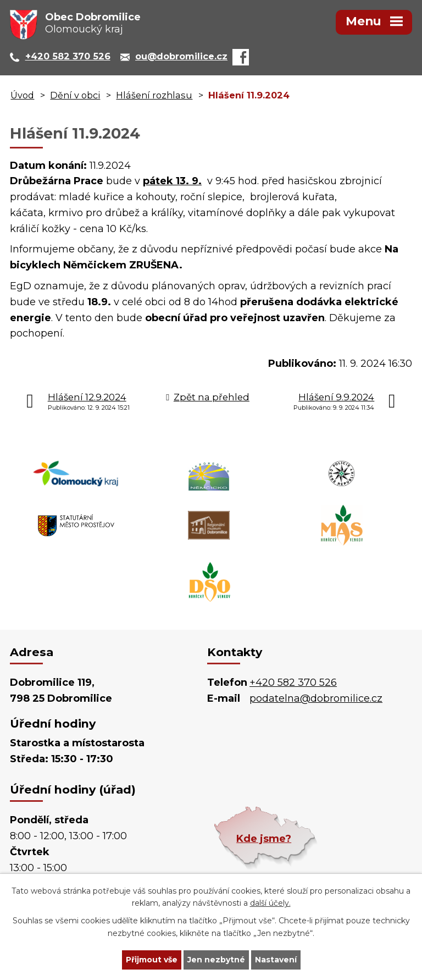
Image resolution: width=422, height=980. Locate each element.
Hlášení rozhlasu (154, 95)
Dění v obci (75, 95)
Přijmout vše (152, 960)
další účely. (270, 904)
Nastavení (276, 960)
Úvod (22, 95)
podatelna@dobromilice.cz (316, 698)
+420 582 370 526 (293, 682)
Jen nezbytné (216, 960)
